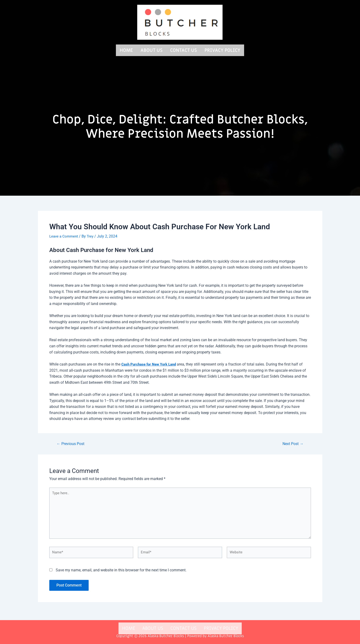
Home (126, 50)
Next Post (292, 443)
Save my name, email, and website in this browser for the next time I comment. (121, 573)
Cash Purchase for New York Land (150, 363)
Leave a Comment (64, 235)
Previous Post (72, 443)
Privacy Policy (222, 50)
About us (152, 50)
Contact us (184, 50)
